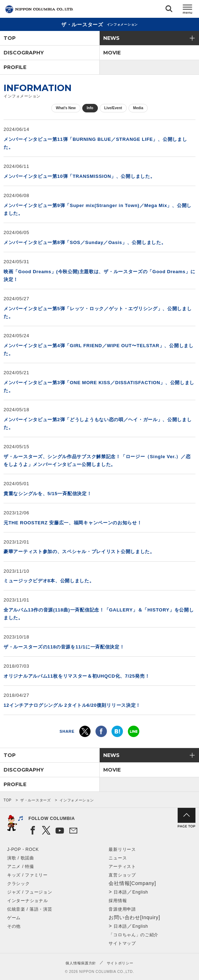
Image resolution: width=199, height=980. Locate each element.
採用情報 (118, 901)
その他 (14, 926)
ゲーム (14, 918)
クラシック (19, 884)
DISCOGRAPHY (24, 53)
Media (138, 108)
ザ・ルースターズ (36, 800)
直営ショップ (122, 875)
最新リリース (122, 849)
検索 (169, 10)
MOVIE (112, 53)
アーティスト (122, 867)
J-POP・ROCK (23, 849)
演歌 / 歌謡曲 (21, 858)
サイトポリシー (120, 963)
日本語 (120, 892)
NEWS (111, 38)
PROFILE (15, 67)
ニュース (118, 858)
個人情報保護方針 (81, 963)
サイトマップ (122, 943)
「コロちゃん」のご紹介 (133, 935)
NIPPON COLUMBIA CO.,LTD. (39, 9)
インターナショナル (27, 901)
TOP (10, 38)
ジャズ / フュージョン (30, 892)
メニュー (188, 10)
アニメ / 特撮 (21, 867)
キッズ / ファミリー (27, 875)
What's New (66, 108)
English (140, 892)
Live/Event (113, 108)
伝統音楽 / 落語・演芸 (30, 909)
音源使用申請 (122, 909)
